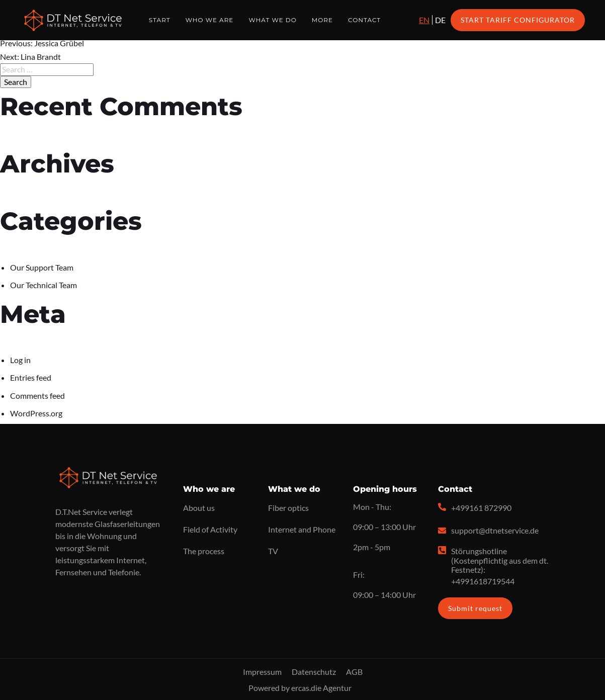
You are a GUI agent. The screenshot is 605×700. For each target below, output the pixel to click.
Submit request (475, 608)
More (322, 20)
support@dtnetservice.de (495, 530)
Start (160, 20)
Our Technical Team (44, 285)
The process (204, 551)
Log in (20, 360)
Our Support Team (42, 267)
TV (273, 551)
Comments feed (37, 396)
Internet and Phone (302, 529)
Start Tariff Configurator (518, 20)
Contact (364, 20)
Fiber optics (288, 508)
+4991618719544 (483, 581)
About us (199, 508)
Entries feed (31, 377)
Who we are (210, 20)
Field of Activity (210, 529)
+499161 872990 (481, 508)
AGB (354, 672)
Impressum (262, 672)
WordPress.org (36, 413)
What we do (272, 20)
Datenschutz (314, 672)
